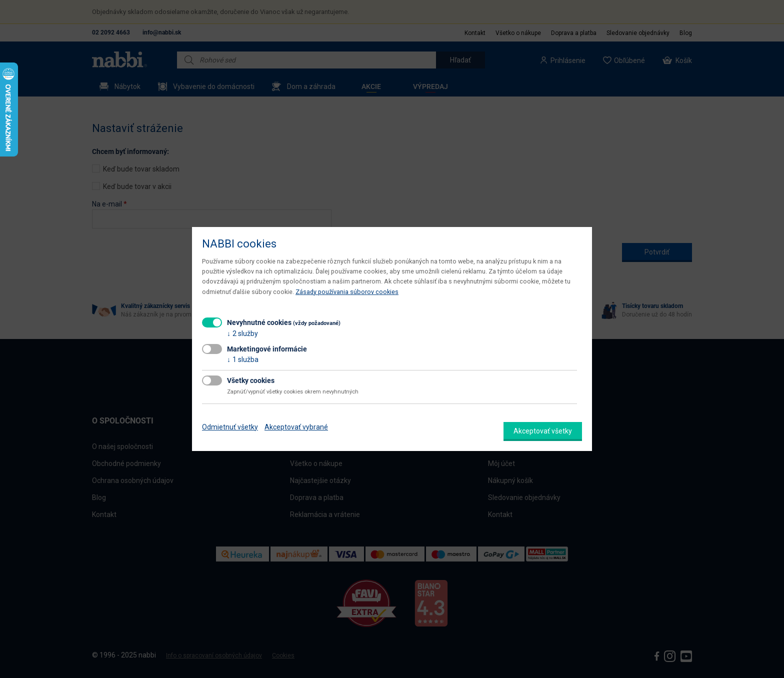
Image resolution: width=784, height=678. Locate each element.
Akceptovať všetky (543, 431)
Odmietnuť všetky (230, 427)
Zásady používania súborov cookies (347, 292)
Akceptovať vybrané (296, 427)
